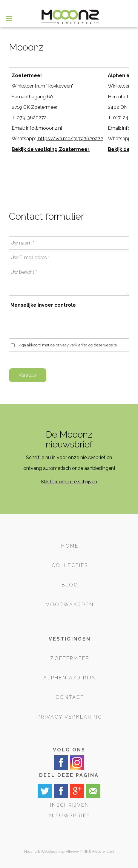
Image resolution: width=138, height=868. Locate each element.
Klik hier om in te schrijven (69, 482)
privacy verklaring (72, 345)
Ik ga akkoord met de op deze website (67, 345)
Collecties (70, 565)
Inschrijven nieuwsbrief (70, 810)
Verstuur (28, 375)
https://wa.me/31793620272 (70, 139)
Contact (70, 697)
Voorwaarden (70, 605)
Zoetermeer (70, 658)
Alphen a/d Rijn (70, 678)
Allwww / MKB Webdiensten (90, 852)
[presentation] (56, 323)
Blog (70, 585)
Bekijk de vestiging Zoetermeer (51, 149)
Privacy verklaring (70, 717)
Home (70, 546)
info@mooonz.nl (44, 128)
